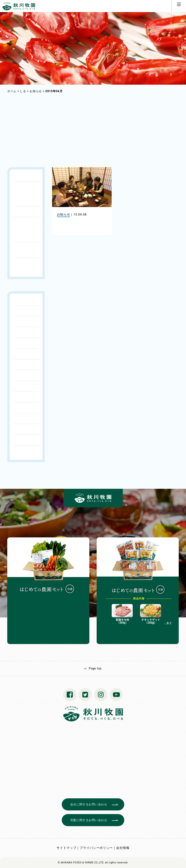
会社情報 (123, 848)
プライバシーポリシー (96, 848)
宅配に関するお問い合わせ (89, 820)
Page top (95, 668)
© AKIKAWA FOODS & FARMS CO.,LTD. (81, 863)
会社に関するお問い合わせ (89, 804)
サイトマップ (66, 848)
